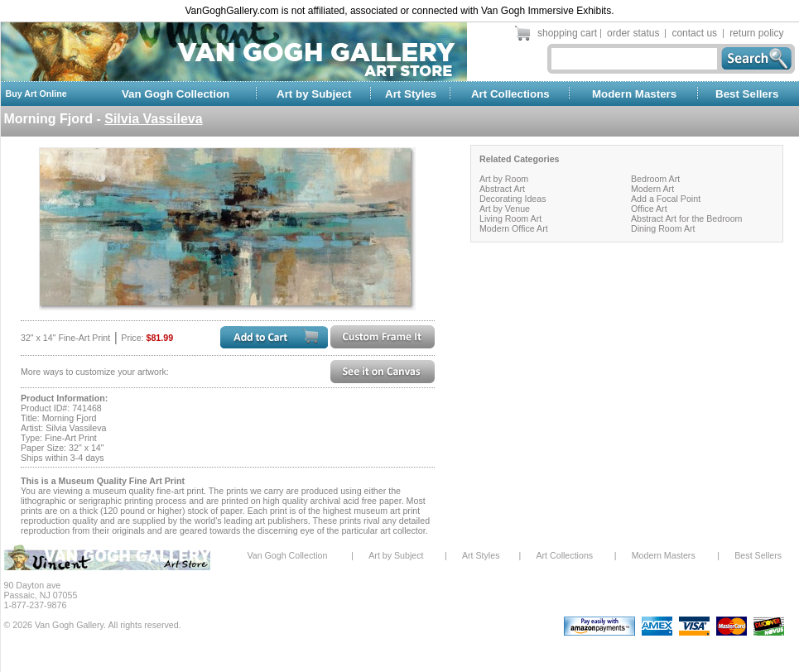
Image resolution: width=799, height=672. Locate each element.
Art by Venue (505, 209)
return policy (756, 33)
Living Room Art (510, 218)
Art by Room (504, 179)
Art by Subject (314, 94)
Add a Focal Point (666, 199)
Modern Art (652, 189)
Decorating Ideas (513, 199)
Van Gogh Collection (176, 94)
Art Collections (510, 94)
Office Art (649, 209)
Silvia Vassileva (153, 119)
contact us (694, 33)
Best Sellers (747, 94)
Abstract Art (502, 189)
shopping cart (567, 33)
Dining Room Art (663, 228)
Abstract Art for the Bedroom (686, 218)
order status (633, 33)
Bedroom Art (655, 179)
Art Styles (411, 94)
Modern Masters (634, 94)
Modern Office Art (514, 228)
